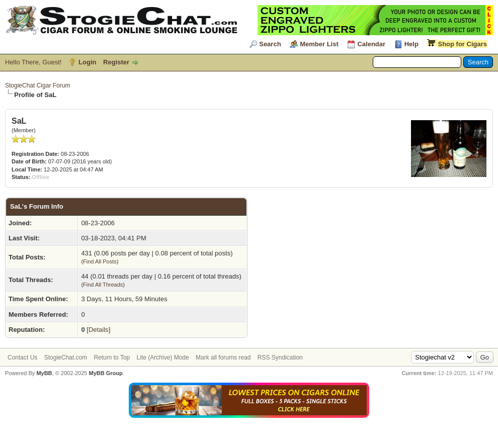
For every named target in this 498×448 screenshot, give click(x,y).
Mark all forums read (223, 357)
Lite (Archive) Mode (163, 357)
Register (116, 62)
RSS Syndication (280, 357)
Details (99, 330)
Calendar (371, 44)
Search (270, 44)
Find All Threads (103, 285)
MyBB (44, 373)
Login (87, 62)
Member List (319, 44)
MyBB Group (105, 373)
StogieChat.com (66, 357)
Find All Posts (100, 261)
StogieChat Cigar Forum (37, 85)
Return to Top (112, 357)
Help (411, 44)
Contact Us (22, 357)
